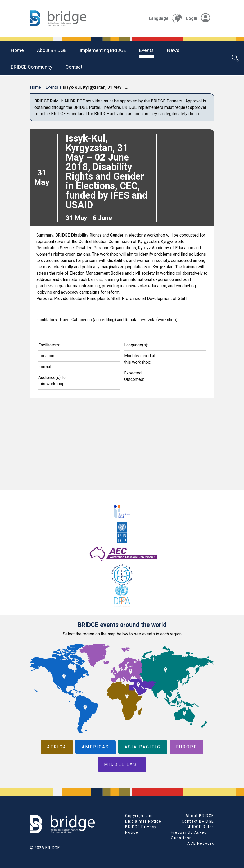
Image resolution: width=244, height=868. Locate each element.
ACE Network (201, 843)
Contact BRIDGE (198, 821)
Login (198, 18)
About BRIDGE (52, 50)
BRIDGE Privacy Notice (141, 830)
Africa (57, 747)
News (173, 50)
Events (146, 50)
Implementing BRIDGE (103, 50)
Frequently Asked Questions (189, 835)
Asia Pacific (143, 747)
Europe (186, 747)
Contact (74, 67)
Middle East (122, 764)
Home (17, 50)
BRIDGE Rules (200, 827)
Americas (96, 747)
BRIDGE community (32, 67)
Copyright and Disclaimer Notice (143, 818)
